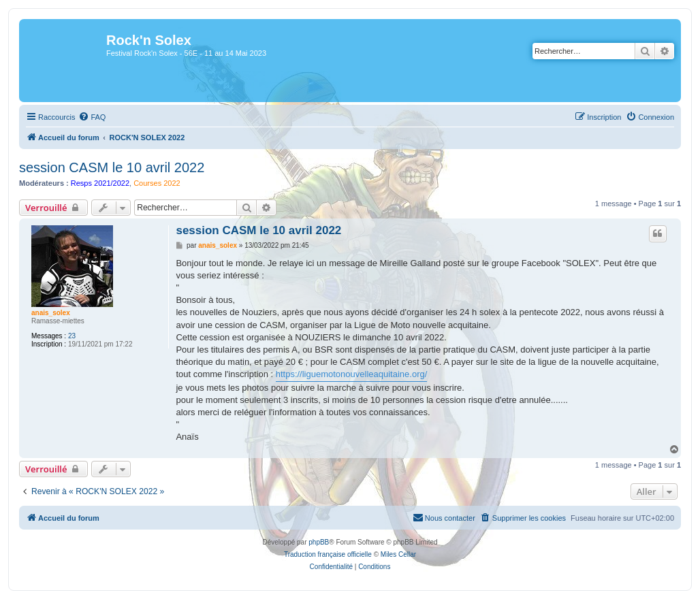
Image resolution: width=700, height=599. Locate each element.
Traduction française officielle (328, 554)
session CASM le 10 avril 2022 (112, 167)
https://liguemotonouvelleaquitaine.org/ (352, 374)
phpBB (319, 542)
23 (72, 336)
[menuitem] (92, 117)
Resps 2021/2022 (100, 183)
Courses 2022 (157, 183)
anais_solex (51, 313)
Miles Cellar (398, 554)
